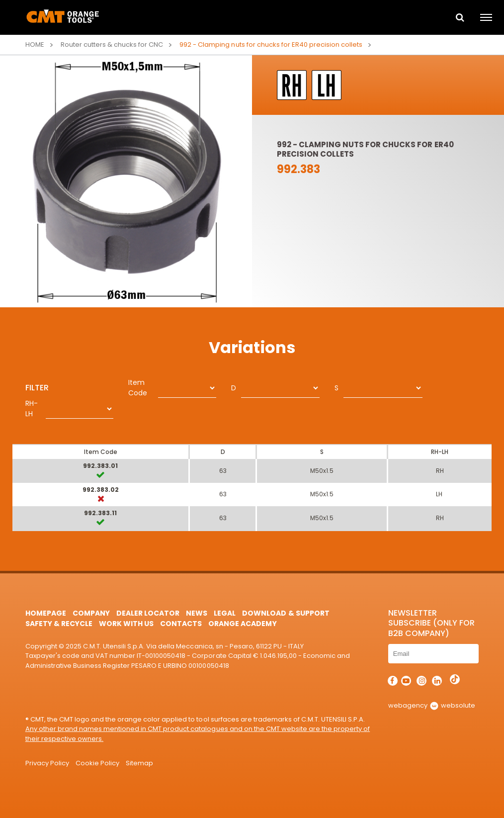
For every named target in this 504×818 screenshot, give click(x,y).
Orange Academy (242, 624)
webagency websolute (432, 705)
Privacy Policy (47, 763)
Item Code (138, 388)
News (197, 613)
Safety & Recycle (59, 624)
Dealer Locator (148, 613)
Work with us (126, 624)
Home (35, 45)
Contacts (181, 624)
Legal (225, 613)
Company (91, 613)
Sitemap (139, 763)
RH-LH (32, 409)
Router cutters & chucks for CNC (112, 45)
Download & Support (286, 613)
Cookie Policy (97, 763)
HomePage (46, 613)
